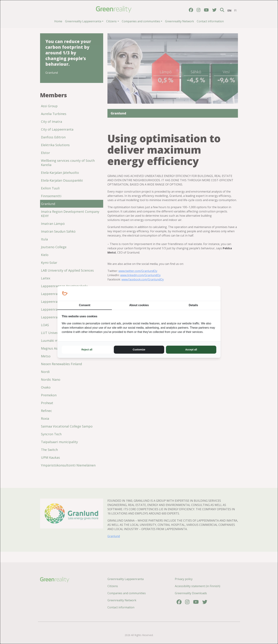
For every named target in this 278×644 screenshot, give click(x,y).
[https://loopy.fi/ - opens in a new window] (65, 293)
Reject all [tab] (87, 350)
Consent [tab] (85, 305)
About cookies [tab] (139, 305)
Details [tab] (193, 305)
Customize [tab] (139, 350)
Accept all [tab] (191, 350)
